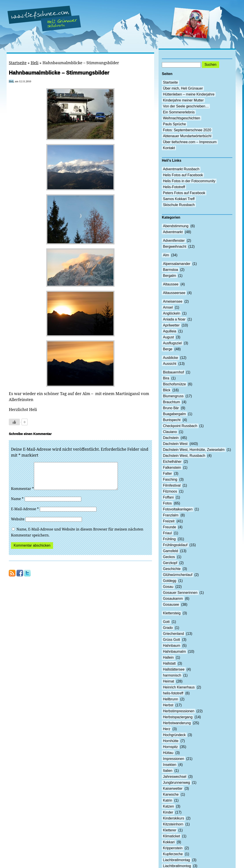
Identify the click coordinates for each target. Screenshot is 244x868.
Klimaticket (171, 836)
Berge (168, 349)
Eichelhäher (172, 462)
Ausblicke (170, 358)
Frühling (169, 539)
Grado (168, 628)
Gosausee (171, 605)
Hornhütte (171, 741)
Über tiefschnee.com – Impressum (190, 142)
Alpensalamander (177, 264)
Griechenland (173, 634)
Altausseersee (174, 293)
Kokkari (169, 842)
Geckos (169, 557)
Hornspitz (170, 747)
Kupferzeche (173, 854)
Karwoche (171, 794)
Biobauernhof (173, 372)
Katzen (168, 806)
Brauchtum (171, 402)
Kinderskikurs (174, 818)
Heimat (169, 681)
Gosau (168, 587)
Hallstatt (169, 663)
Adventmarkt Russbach (181, 169)
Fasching (170, 479)
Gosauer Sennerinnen (180, 593)
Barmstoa (170, 270)
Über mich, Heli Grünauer (183, 88)
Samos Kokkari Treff (179, 199)
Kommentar (22, 494)
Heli (34, 63)
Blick (167, 390)
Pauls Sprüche (174, 124)
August (168, 337)
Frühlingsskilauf (175, 545)
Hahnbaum (172, 646)
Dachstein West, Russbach (184, 456)
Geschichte (172, 569)
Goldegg (170, 581)
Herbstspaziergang (178, 717)
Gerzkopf (170, 563)
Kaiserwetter (173, 788)
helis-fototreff (173, 693)
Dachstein (171, 438)
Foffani (168, 497)
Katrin (168, 800)
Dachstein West (175, 444)
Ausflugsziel (172, 343)
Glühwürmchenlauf (178, 575)
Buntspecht (172, 420)
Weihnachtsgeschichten (182, 118)
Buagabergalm (174, 414)
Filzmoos (170, 491)
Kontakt (169, 148)
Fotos (167, 503)
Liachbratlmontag (177, 860)
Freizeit (169, 521)
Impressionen (174, 759)
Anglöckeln (172, 313)
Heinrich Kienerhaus (179, 687)
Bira (166, 378)
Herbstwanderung (177, 723)
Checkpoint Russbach (180, 426)
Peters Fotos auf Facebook (184, 193)
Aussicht (170, 364)
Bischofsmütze (174, 384)
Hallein (168, 657)
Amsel (168, 307)
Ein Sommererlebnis (179, 112)
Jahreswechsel (175, 777)
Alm (166, 255)
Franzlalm (171, 515)
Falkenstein (172, 468)
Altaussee (171, 284)
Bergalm (170, 276)
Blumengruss (173, 396)
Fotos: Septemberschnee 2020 (187, 130)
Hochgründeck (174, 735)
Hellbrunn (170, 699)
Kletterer (170, 830)
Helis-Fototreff (174, 187)
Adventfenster (174, 241)
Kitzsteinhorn (173, 824)
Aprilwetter (171, 325)
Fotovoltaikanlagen (178, 509)
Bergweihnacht (175, 247)
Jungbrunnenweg (177, 783)
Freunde (170, 527)
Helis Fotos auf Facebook (183, 175)
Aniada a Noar (174, 319)
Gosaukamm (173, 599)
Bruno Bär (171, 408)
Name (17, 504)
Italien (168, 771)
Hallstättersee (174, 669)
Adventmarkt (173, 232)
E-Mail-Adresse (25, 514)
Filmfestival (172, 485)
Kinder (168, 812)
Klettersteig (172, 613)
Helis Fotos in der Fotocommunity (189, 181)
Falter (167, 473)
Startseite (18, 63)
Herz (167, 729)
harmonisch (172, 675)
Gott (166, 622)
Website (18, 524)
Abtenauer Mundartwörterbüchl (187, 136)
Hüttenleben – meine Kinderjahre (189, 94)
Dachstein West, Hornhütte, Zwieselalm (194, 450)
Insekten (170, 765)
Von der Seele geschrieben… (186, 106)
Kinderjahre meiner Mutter (183, 100)
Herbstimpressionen (179, 711)
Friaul (167, 533)
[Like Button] (14, 422)
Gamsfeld (170, 551)
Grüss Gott (171, 640)
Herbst (168, 705)
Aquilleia (170, 331)
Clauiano (170, 432)
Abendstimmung (176, 226)
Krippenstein (173, 848)
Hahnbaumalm (174, 651)
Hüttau (168, 753)
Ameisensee (173, 301)
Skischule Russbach (179, 205)
